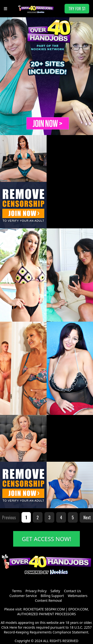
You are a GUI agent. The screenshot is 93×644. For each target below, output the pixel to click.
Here (13, 627)
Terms (17, 591)
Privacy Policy (36, 591)
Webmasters (77, 596)
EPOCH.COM (78, 609)
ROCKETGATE (33, 609)
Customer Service (23, 596)
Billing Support (52, 596)
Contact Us (72, 591)
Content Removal (48, 600)
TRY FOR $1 (77, 9)
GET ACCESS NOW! (46, 539)
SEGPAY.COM (55, 609)
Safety (55, 591)
